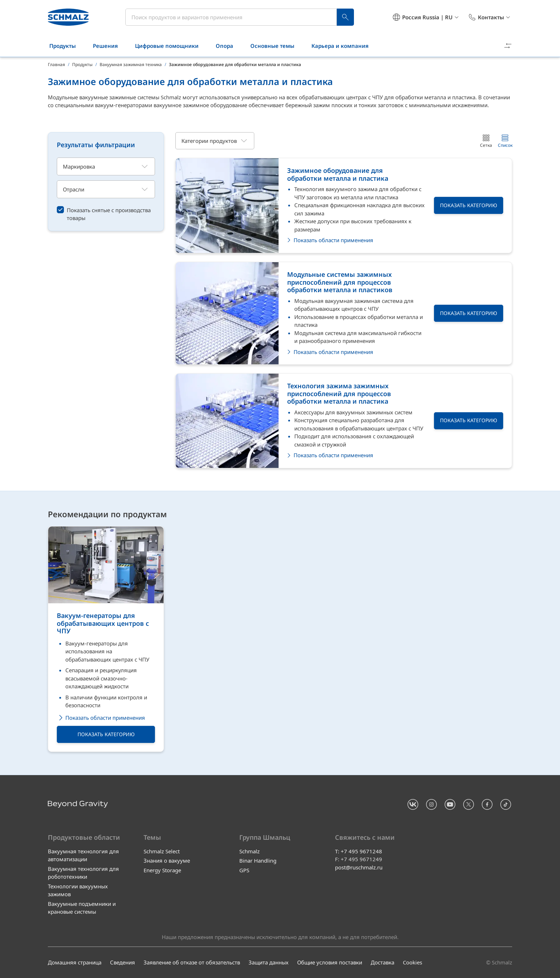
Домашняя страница (75, 963)
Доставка (382, 963)
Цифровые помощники (171, 46)
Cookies (412, 963)
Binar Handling (258, 861)
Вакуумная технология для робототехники (83, 873)
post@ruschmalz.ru (359, 867)
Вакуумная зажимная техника (131, 64)
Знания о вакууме (167, 861)
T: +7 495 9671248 (359, 851)
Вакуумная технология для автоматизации (83, 855)
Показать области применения (101, 718)
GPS (244, 870)
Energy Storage (162, 870)
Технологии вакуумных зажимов (78, 890)
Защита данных (269, 963)
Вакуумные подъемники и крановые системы (82, 908)
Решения (110, 46)
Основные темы (277, 46)
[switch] (106, 214)
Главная (56, 64)
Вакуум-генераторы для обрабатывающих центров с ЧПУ (103, 623)
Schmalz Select (162, 851)
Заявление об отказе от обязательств (192, 963)
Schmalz (249, 851)
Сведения (122, 963)
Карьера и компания (344, 46)
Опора (229, 46)
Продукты (67, 46)
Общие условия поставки (330, 963)
